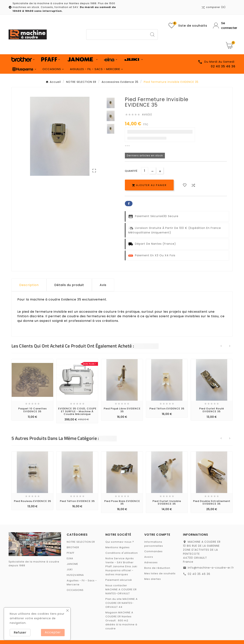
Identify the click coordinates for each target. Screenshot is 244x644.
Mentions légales (118, 547)
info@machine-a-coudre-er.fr (211, 568)
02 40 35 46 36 (199, 574)
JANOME (72, 564)
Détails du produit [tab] (69, 285)
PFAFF (71, 553)
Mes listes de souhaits (160, 573)
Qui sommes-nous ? (120, 542)
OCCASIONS (75, 590)
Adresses (151, 562)
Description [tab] (29, 285)
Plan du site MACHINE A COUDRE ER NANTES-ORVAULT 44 (122, 603)
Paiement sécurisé (119, 580)
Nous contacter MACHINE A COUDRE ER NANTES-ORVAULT (121, 589)
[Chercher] (117, 34)
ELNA (70, 558)
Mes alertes (153, 579)
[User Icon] (224, 26)
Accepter (53, 632)
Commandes (153, 551)
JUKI (70, 569)
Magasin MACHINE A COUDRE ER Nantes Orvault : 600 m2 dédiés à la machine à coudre (121, 620)
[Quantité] (145, 171)
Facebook (129, 204)
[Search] (152, 34)
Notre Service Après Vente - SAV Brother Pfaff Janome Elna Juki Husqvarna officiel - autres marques (121, 566)
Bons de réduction (157, 568)
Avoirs (149, 557)
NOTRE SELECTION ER (81, 542)
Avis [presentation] (103, 285)
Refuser (20, 632)
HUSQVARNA (75, 575)
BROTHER (73, 547)
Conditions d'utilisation (122, 553)
